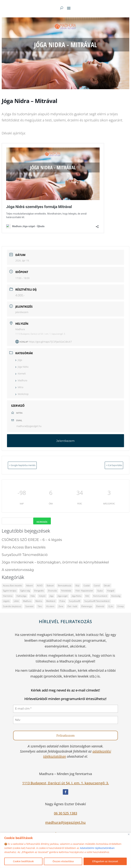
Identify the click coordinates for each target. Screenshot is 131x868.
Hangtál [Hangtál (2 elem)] (111, 590)
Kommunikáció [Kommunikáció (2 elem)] (100, 596)
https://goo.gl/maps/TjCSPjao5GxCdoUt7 (50, 342)
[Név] (65, 720)
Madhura (21, 380)
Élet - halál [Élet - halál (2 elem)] (72, 606)
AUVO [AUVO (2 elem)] (40, 585)
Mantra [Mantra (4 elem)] (39, 601)
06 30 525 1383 (65, 813)
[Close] (129, 834)
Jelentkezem (22, 312)
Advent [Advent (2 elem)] (30, 585)
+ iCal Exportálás (109, 465)
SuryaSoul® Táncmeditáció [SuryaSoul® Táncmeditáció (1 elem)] (97, 601)
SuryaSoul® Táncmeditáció (25, 554)
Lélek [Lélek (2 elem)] (16, 601)
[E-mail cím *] (65, 708)
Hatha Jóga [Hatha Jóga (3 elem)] (21, 596)
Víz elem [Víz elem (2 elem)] (50, 606)
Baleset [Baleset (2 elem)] (50, 585)
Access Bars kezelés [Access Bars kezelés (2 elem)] (13, 585)
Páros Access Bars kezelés (24, 547)
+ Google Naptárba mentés (28, 465)
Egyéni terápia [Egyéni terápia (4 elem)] (10, 590)
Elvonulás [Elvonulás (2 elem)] (53, 590)
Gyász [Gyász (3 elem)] (100, 590)
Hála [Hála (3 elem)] (33, 596)
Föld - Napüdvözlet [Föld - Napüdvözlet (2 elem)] (84, 590)
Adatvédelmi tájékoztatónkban (97, 848)
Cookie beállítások (23, 861)
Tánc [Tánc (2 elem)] (40, 606)
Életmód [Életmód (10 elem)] (100, 606)
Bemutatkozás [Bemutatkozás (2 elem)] (65, 585)
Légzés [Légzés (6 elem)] (6, 601)
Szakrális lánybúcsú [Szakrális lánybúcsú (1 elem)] (12, 606)
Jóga (19, 360)
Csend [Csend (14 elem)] (97, 585)
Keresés (42, 522)
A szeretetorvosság (18, 569)
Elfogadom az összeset (105, 861)
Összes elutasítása (63, 861)
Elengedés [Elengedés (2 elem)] (39, 590)
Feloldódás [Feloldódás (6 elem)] (66, 590)
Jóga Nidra (22, 367)
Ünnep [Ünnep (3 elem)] (121, 606)
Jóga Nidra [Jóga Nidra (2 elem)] (77, 596)
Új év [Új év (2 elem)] (111, 606)
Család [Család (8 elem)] (87, 585)
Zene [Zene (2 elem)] (61, 606)
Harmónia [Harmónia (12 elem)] (8, 596)
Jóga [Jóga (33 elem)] (52, 596)
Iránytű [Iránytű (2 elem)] (42, 596)
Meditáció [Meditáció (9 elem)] (51, 601)
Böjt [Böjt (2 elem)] (77, 585)
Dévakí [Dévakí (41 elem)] (107, 585)
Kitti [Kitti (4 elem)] (87, 596)
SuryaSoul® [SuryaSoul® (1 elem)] (75, 601)
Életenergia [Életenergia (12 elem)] (87, 606)
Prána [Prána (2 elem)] (62, 601)
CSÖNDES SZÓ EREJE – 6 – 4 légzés (32, 539)
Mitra (19, 387)
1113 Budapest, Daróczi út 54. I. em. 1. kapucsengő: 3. (65, 783)
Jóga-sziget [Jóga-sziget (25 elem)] (63, 596)
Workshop (22, 394)
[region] (65, 850)
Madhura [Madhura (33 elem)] (27, 601)
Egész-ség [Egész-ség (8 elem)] (25, 590)
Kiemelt (21, 374)
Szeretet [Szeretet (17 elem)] (29, 606)
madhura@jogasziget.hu (29, 426)
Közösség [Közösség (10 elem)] (116, 596)
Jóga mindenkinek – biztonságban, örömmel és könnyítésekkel (55, 562)
